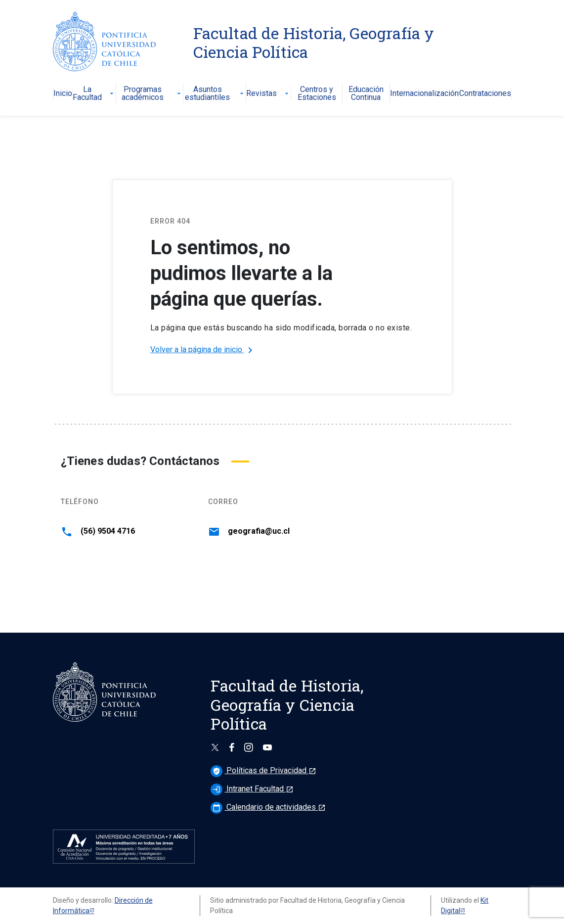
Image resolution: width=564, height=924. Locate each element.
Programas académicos (152, 94)
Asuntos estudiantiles (215, 94)
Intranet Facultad (252, 789)
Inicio (63, 94)
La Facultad (94, 94)
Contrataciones (485, 94)
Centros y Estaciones (317, 94)
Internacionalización (424, 94)
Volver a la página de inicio (203, 350)
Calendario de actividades (268, 807)
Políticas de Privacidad (263, 770)
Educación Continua (366, 94)
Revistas (268, 94)
